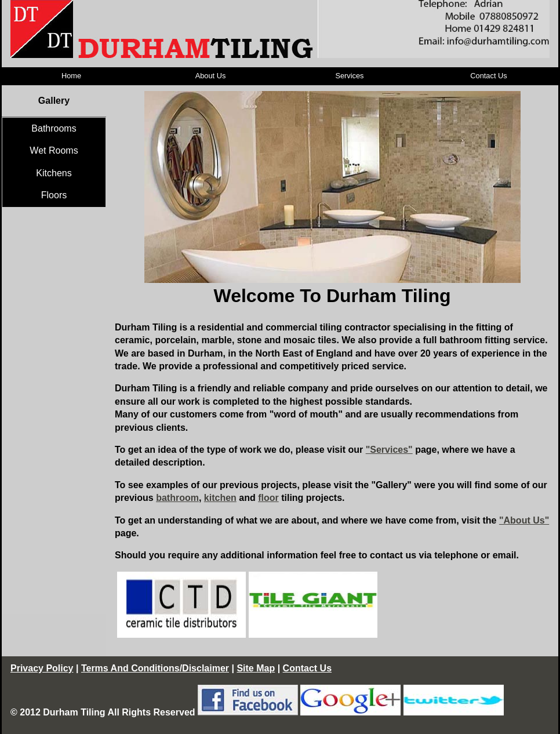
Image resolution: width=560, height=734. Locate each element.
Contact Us (488, 76)
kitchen (220, 498)
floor (268, 498)
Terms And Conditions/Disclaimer (155, 668)
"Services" (389, 450)
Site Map (256, 668)
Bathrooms (54, 128)
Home (71, 76)
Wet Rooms (54, 150)
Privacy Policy (42, 668)
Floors (54, 195)
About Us (211, 76)
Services (349, 76)
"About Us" (524, 520)
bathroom (177, 498)
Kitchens (54, 173)
